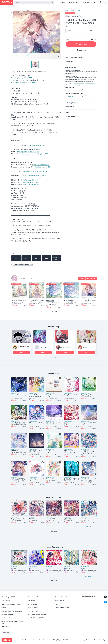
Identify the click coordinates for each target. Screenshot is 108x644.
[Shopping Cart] (95, 2)
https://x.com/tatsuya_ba (30, 182)
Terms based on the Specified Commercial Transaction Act (88, 640)
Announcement (59, 601)
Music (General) (76, 10)
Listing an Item (6, 601)
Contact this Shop (71, 116)
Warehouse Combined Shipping (37, 615)
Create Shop (86, 2)
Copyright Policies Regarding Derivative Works (13, 622)
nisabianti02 (65, 347)
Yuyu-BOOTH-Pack (90, 83)
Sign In (62, 2)
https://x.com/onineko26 (42, 167)
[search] (52, 2)
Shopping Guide (33, 604)
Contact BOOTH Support (62, 608)
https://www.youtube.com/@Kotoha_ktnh (36, 171)
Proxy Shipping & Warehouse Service (12, 611)
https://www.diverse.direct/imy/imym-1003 (35, 154)
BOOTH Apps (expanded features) (11, 604)
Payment (70, 106)
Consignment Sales (7, 618)
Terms (67, 113)
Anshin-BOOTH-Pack (79, 83)
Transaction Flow (33, 611)
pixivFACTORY (69, 97)
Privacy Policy (57, 640)
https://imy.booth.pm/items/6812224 (23, 78)
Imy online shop (26, 278)
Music (67, 10)
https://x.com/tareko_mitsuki (37, 176)
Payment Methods (33, 608)
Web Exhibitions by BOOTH (36, 618)
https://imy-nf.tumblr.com (37, 145)
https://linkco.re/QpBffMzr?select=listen (24, 82)
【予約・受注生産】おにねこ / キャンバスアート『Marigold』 (19, 301)
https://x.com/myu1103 (41, 165)
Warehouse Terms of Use (39, 640)
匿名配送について (7, 608)
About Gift (70, 61)
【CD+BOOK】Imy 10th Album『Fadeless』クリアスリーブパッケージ (36, 301)
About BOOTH (74, 2)
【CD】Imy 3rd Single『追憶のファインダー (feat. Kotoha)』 (89, 301)
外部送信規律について (67, 640)
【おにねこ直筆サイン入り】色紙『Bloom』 (53, 303)
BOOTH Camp (6, 627)
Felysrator (43, 347)
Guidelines (49, 640)
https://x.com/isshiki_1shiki (30, 180)
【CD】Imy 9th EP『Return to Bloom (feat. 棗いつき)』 (71, 301)
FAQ (56, 604)
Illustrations (14, 299)
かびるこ (86, 347)
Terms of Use (28, 640)
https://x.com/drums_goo (31, 184)
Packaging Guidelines (8, 615)
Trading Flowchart (73, 103)
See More (54, 359)
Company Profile (20, 640)
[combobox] (34, 2)
